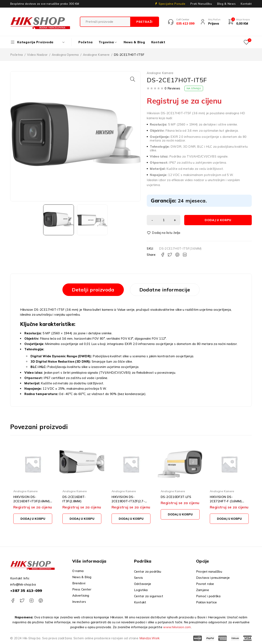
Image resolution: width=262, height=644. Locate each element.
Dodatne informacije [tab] (165, 290)
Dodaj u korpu (218, 220)
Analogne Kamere (96, 55)
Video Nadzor (37, 55)
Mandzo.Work (150, 638)
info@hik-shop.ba (23, 584)
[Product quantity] (164, 220)
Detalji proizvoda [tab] (93, 290)
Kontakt (246, 4)
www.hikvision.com (177, 627)
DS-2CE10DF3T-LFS (176, 497)
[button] (133, 79)
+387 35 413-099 (26, 591)
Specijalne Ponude (172, 4)
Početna (17, 55)
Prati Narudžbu (201, 4)
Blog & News (226, 4)
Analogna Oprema (65, 55)
